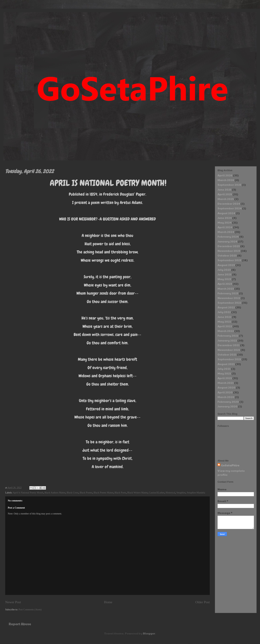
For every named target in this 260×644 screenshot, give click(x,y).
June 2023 (224, 274)
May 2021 (224, 373)
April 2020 (225, 392)
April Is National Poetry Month (28, 493)
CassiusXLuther (157, 493)
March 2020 (226, 397)
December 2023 (229, 246)
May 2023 (224, 279)
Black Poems (86, 493)
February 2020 (228, 402)
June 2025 (224, 189)
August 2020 (226, 387)
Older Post (203, 602)
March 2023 (226, 289)
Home (108, 602)
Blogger (149, 633)
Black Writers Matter (137, 493)
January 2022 (227, 340)
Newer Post (13, 602)
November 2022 (229, 298)
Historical (170, 493)
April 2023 (225, 284)
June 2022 (224, 317)
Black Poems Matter (103, 493)
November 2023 (229, 251)
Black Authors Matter (55, 493)
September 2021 (229, 359)
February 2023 (228, 293)
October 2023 (227, 255)
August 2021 (226, 364)
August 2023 (226, 265)
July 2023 (224, 270)
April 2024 (225, 227)
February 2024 (228, 236)
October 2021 (227, 354)
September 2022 (229, 303)
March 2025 (226, 199)
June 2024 (225, 218)
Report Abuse (20, 624)
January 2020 (227, 406)
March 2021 (226, 383)
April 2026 (225, 175)
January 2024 (227, 241)
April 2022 (225, 326)
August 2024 (226, 213)
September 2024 (230, 208)
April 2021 (225, 378)
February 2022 (228, 336)
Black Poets (120, 493)
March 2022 (226, 331)
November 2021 (229, 350)
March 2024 (226, 232)
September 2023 (229, 260)
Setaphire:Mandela (196, 493)
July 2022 (224, 312)
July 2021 (224, 369)
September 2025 (229, 185)
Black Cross (72, 493)
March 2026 (226, 180)
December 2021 (229, 345)
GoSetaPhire (230, 465)
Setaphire (181, 493)
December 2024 (229, 204)
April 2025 (225, 194)
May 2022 (224, 321)
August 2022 (226, 307)
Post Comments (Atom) (30, 610)
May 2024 (225, 222)
